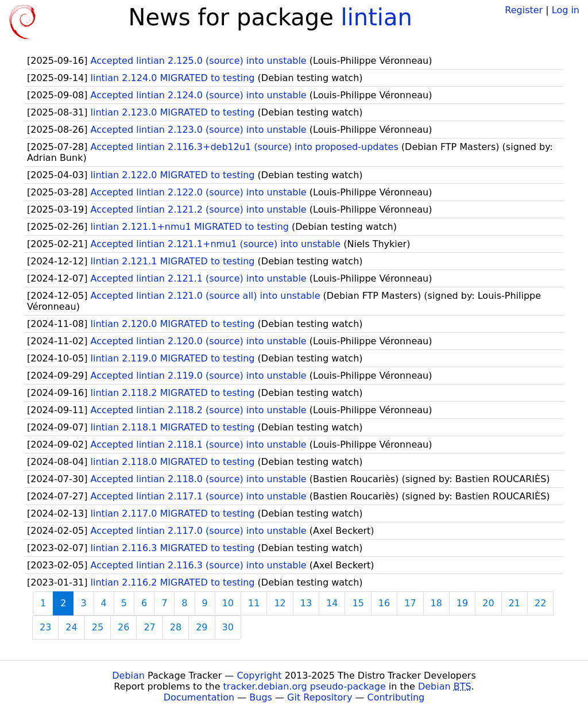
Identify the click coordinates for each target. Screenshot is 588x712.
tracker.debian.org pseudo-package (305, 686)
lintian (377, 17)
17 (410, 603)
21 (514, 603)
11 (254, 603)
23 (45, 627)
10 (228, 603)
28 (176, 627)
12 (280, 603)
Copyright (259, 676)
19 (462, 603)
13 (306, 603)
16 (384, 603)
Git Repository (320, 697)
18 (436, 603)
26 (123, 627)
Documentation (199, 697)
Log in (566, 10)
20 (488, 603)
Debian (128, 676)
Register (524, 10)
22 (540, 603)
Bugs (261, 697)
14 (332, 603)
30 (228, 627)
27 (149, 627)
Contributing (396, 697)
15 (358, 603)
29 (202, 627)
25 (98, 627)
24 (71, 627)
